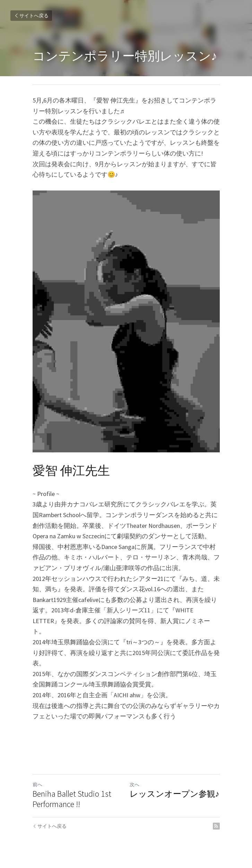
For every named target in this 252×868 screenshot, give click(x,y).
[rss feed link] (216, 826)
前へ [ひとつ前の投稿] (37, 785)
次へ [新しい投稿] (134, 785)
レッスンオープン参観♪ (175, 794)
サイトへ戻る (31, 16)
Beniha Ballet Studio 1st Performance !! (72, 799)
